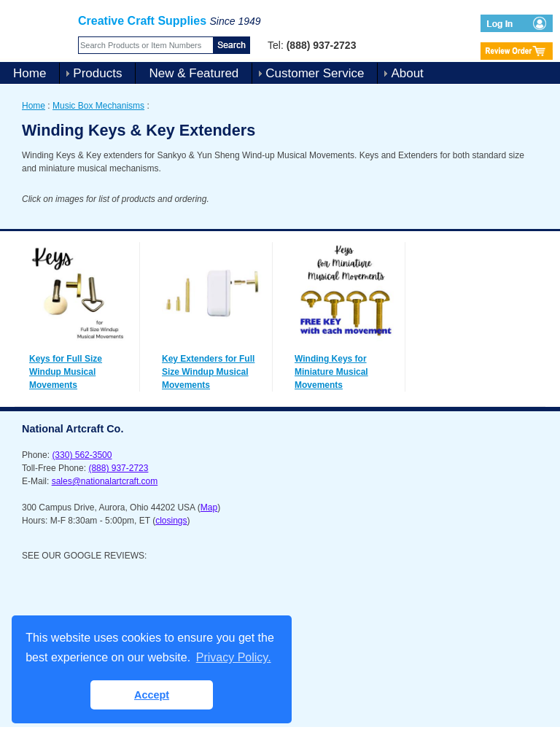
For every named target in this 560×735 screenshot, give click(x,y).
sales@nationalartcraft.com (105, 481)
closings (171, 521)
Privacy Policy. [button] (234, 657)
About (407, 73)
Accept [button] (152, 695)
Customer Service (315, 73)
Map (209, 507)
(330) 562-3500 (82, 455)
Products (97, 73)
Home (30, 73)
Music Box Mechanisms (98, 106)
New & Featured (194, 73)
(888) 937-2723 (118, 468)
